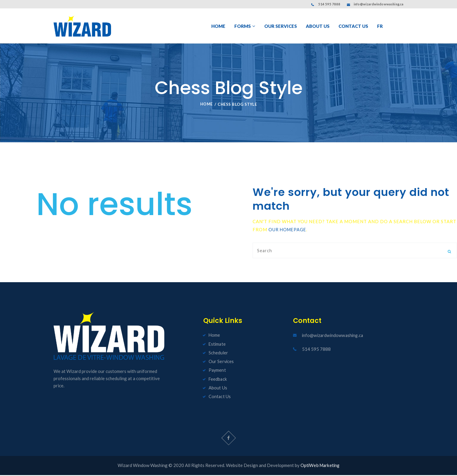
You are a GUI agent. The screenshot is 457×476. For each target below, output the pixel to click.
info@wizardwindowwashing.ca (379, 4)
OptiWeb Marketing (320, 466)
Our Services (221, 362)
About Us (218, 389)
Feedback (218, 380)
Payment (217, 371)
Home (206, 105)
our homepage (288, 230)
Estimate (217, 345)
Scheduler (218, 354)
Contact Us (220, 397)
